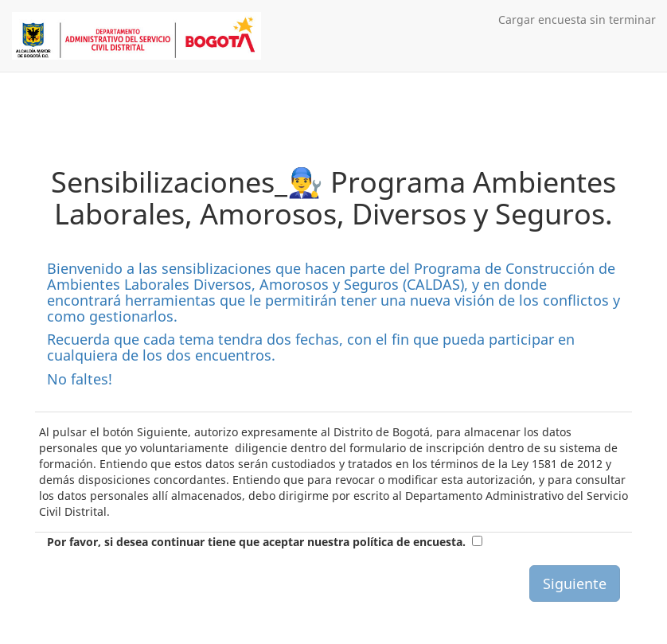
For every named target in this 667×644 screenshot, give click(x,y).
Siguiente (575, 584)
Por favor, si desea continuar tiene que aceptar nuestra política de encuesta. (256, 542)
